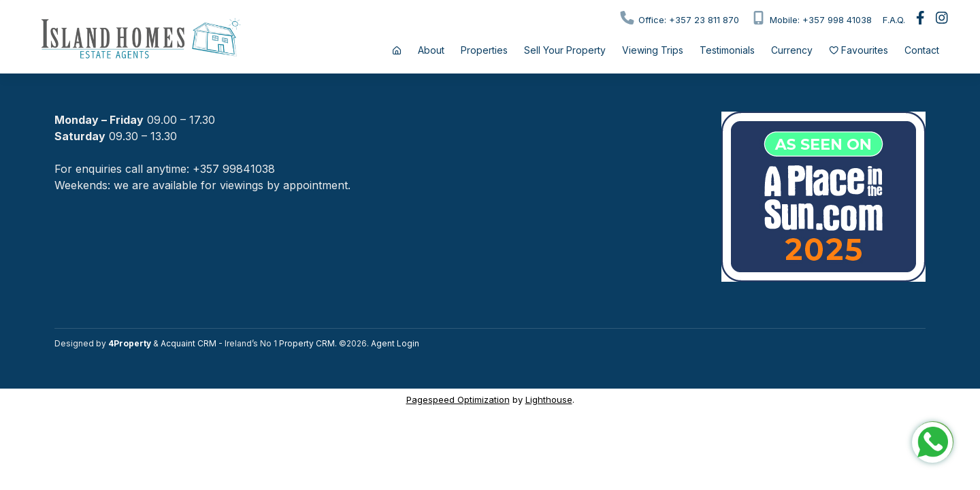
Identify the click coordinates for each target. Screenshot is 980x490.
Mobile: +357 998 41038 (811, 18)
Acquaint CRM (189, 343)
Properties (484, 50)
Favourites (859, 50)
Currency (792, 50)
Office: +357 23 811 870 (679, 18)
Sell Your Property (565, 50)
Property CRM (307, 343)
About (431, 50)
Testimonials (727, 50)
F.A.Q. (894, 20)
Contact (922, 50)
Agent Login (395, 343)
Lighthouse (549, 399)
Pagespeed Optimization (458, 399)
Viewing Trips (653, 50)
